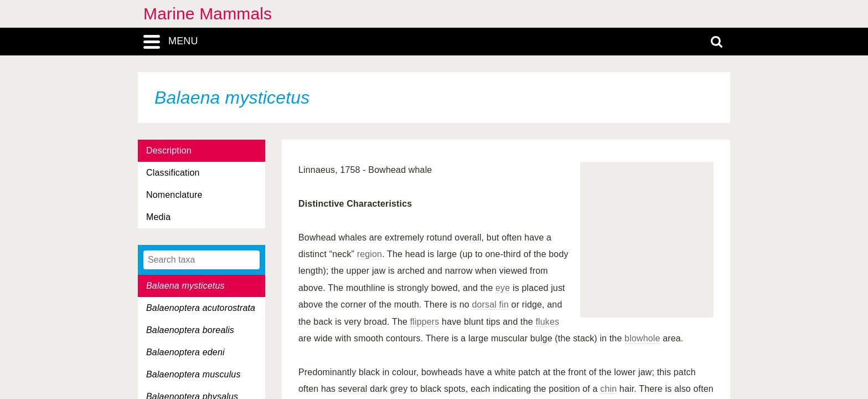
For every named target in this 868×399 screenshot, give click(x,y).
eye (503, 288)
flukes (547, 322)
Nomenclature (174, 195)
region (370, 254)
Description (169, 150)
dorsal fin (490, 305)
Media (158, 217)
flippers (425, 322)
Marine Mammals (208, 14)
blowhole (642, 338)
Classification (173, 173)
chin (608, 389)
